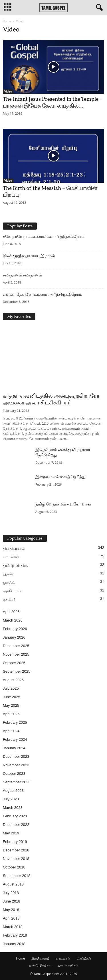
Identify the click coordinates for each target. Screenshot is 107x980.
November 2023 (16, 765)
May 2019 (11, 833)
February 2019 (15, 842)
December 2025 (16, 646)
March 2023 (13, 808)
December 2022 (16, 825)
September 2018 (17, 876)
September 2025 (17, 671)
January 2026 (14, 637)
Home (7, 21)
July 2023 (11, 799)
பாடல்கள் (11, 557)
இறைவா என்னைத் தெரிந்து (60, 477)
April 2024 (11, 731)
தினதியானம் (14, 548)
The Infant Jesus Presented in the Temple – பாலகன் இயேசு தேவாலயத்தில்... (53, 103)
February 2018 (15, 935)
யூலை (8, 574)
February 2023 (15, 816)
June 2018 (12, 901)
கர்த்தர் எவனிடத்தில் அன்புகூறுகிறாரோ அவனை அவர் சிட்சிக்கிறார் (51, 400)
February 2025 (15, 722)
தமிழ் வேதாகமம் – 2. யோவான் (63, 504)
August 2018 (13, 884)
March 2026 (13, 620)
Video (8, 91)
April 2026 (11, 612)
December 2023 (16, 756)
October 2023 (14, 774)
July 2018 (11, 893)
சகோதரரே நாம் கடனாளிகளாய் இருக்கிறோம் (44, 236)
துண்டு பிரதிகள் (16, 565)
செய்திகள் (84, 958)
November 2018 (16, 859)
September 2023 (17, 782)
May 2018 (11, 910)
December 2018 (16, 850)
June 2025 (12, 697)
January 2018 (14, 944)
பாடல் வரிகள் (68, 965)
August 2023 (13, 791)
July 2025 (11, 688)
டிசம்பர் (9, 600)
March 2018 (13, 927)
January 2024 (14, 748)
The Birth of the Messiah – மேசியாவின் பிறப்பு (50, 192)
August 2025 (13, 680)
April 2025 (11, 714)
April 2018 (11, 918)
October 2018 (14, 867)
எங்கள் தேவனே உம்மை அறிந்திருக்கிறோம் (43, 294)
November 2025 (16, 654)
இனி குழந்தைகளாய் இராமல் (29, 256)
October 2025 (14, 663)
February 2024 (15, 739)
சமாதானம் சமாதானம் (22, 275)
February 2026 (15, 629)
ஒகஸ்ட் (9, 583)
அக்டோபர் (12, 591)
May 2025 (11, 705)
